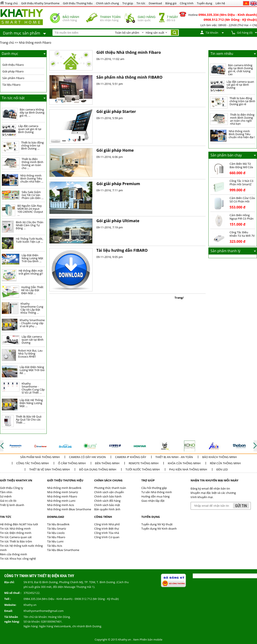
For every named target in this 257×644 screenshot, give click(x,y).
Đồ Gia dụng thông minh (98, 469)
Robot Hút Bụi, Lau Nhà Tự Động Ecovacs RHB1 (30, 353)
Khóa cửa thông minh (184, 463)
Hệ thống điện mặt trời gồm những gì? (31, 272)
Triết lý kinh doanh (12, 505)
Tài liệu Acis (55, 546)
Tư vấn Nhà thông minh (157, 492)
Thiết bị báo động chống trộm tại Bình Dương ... (33, 145)
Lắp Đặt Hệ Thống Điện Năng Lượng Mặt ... (31, 403)
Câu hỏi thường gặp (154, 488)
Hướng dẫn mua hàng (155, 496)
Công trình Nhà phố (107, 524)
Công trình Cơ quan (107, 537)
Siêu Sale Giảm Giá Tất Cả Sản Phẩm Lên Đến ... (33, 195)
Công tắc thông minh (33, 463)
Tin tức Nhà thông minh (15, 529)
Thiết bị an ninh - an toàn (174, 457)
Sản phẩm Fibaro (13, 78)
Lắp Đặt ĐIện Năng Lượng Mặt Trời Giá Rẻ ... (32, 370)
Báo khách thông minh (219, 457)
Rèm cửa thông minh (225, 463)
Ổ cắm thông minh (72, 463)
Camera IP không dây (131, 457)
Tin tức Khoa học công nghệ (18, 559)
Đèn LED (222, 469)
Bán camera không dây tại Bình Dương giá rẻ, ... (32, 112)
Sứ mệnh (6, 496)
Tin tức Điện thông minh (16, 533)
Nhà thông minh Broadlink (64, 488)
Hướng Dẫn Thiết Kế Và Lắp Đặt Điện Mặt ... (32, 290)
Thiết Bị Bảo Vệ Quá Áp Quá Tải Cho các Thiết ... (29, 419)
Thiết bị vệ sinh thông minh (49, 469)
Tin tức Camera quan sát (16, 537)
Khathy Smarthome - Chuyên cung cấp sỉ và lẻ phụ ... (32, 323)
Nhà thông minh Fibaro (35, 43)
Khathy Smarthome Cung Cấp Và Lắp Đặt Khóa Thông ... (32, 308)
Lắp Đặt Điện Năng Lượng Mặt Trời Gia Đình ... (32, 258)
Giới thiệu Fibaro (13, 65)
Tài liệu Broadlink (58, 524)
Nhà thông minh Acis (61, 505)
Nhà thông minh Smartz (63, 492)
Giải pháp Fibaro (13, 71)
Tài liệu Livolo (56, 533)
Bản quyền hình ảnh (107, 509)
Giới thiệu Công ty (11, 488)
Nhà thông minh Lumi (61, 501)
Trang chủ (7, 43)
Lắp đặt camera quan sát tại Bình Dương (33, 340)
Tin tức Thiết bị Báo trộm (16, 541)
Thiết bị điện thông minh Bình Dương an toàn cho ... (32, 163)
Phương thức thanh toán (110, 488)
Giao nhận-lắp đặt (153, 501)
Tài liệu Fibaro (11, 85)
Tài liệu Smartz (57, 529)
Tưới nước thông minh (143, 469)
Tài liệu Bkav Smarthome (63, 550)
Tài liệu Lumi (55, 541)
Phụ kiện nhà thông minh (188, 469)
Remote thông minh (144, 463)
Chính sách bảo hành (108, 496)
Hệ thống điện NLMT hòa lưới (19, 524)
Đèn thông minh (107, 463)
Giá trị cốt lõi (8, 501)
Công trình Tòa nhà (107, 533)
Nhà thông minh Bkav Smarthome (69, 509)
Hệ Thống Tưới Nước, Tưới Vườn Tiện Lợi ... (30, 240)
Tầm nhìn (6, 492)
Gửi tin (241, 506)
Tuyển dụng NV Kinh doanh (159, 529)
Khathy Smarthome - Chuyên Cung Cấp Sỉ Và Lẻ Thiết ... (33, 388)
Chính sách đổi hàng (107, 501)
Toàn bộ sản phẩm (127, 33)
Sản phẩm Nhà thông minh (40, 457)
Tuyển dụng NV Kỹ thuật (157, 524)
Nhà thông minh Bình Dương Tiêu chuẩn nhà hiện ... (32, 178)
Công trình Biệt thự (107, 529)
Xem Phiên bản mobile (148, 640)
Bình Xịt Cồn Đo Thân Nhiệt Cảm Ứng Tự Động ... (30, 225)
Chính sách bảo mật (107, 505)
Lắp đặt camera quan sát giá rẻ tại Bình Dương (30, 129)
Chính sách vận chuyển (109, 492)
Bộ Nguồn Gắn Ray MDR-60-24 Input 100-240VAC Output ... (30, 210)
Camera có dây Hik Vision (87, 457)
